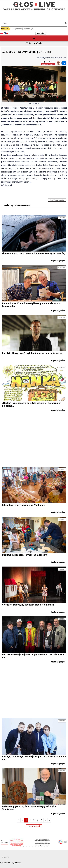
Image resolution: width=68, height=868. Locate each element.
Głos (8, 863)
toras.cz (18, 863)
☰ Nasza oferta (34, 43)
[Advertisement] (34, 440)
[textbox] (32, 24)
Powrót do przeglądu (57, 200)
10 (47, 847)
